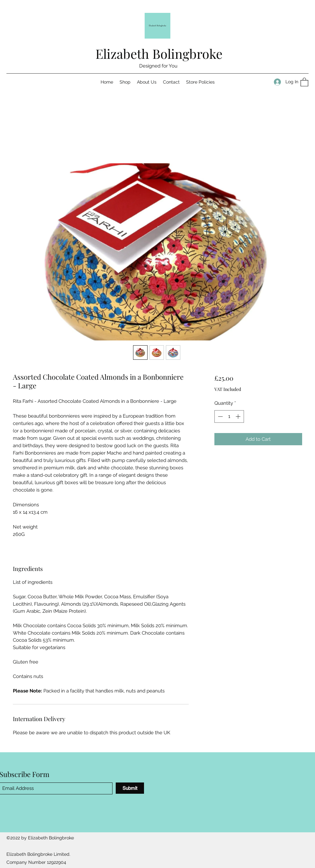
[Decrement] (220, 416)
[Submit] (130, 788)
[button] (304, 82)
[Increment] (239, 416)
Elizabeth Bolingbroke (159, 54)
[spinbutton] (229, 416)
